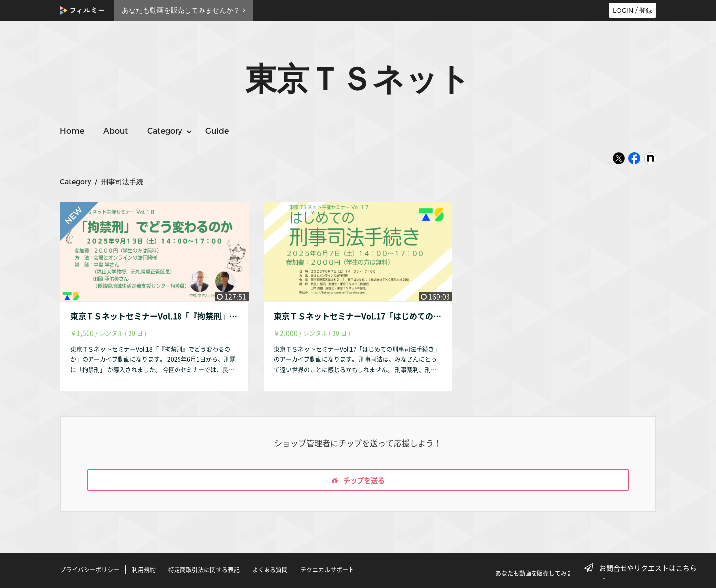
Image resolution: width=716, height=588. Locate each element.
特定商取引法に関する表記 (204, 570)
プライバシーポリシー (89, 570)
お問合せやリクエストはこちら (643, 568)
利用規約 (144, 570)
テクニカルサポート (327, 570)
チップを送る (358, 482)
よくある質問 (270, 570)
